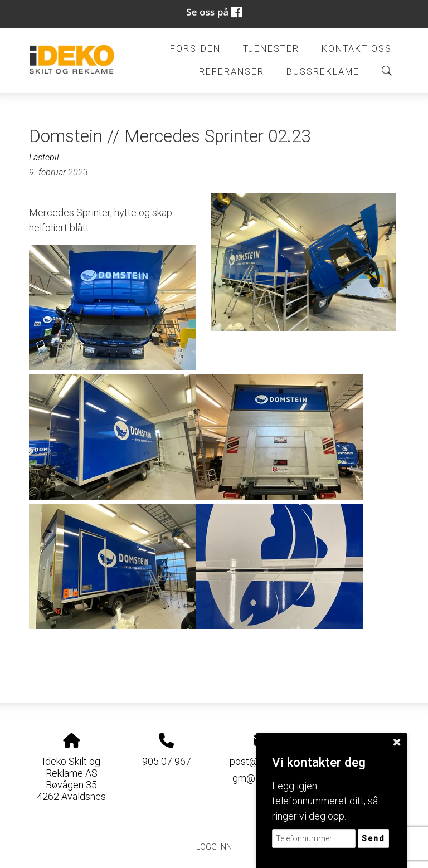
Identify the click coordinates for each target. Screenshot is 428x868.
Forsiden (195, 49)
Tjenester (271, 49)
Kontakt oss (357, 49)
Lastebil (44, 157)
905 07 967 (167, 761)
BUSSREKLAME (323, 72)
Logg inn (214, 847)
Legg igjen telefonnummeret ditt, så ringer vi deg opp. (325, 801)
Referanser (232, 72)
